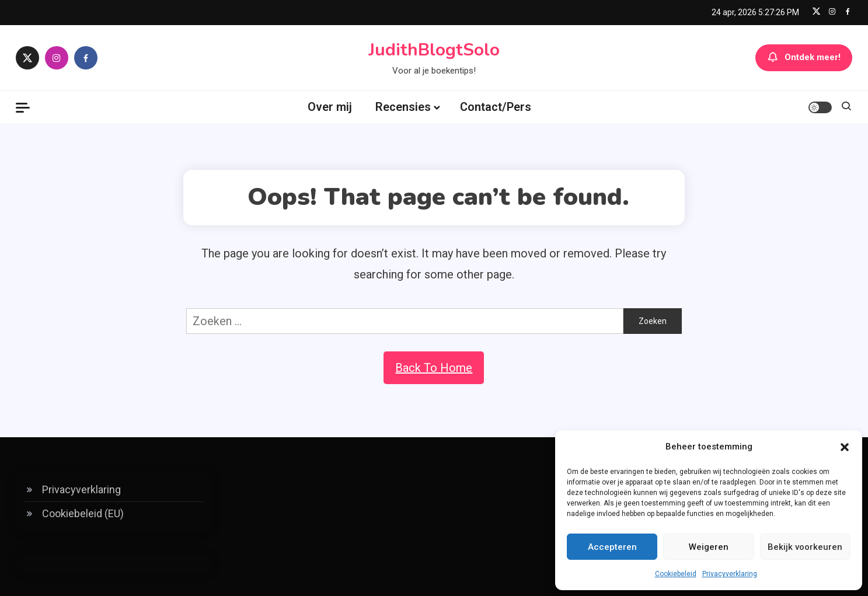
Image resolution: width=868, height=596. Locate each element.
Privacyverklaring (730, 574)
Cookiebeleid (676, 574)
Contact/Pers (496, 107)
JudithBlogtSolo (434, 50)
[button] (845, 447)
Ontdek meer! (804, 58)
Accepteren (612, 547)
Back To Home (434, 368)
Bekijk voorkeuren (805, 547)
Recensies (403, 107)
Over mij (330, 107)
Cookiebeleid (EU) (83, 513)
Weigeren (709, 547)
